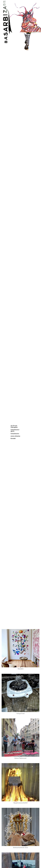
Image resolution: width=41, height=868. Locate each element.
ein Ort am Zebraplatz (14, 426)
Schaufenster (15, 434)
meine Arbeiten (15, 436)
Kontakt (13, 438)
